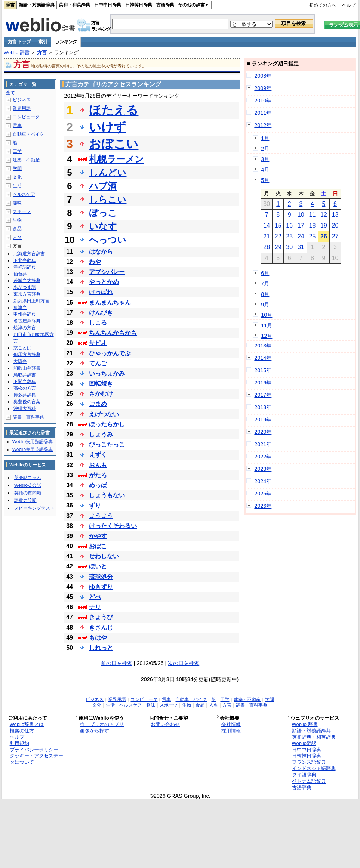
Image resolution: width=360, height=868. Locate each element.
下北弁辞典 (25, 260)
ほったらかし (107, 424)
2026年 (263, 506)
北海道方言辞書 (29, 254)
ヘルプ (349, 5)
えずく (98, 455)
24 (301, 236)
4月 (265, 170)
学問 (17, 169)
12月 (267, 336)
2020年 (263, 432)
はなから (101, 252)
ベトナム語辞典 (309, 781)
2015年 (263, 370)
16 (289, 226)
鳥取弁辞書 (25, 375)
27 (335, 236)
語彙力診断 (25, 500)
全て (10, 93)
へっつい (108, 240)
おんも (98, 465)
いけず (107, 127)
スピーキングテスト (34, 508)
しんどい (108, 172)
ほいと (98, 566)
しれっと (101, 648)
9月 (265, 305)
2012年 (263, 125)
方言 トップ (19, 42)
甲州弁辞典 (25, 314)
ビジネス (22, 100)
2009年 (263, 88)
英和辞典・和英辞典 (314, 737)
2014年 (263, 358)
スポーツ (22, 211)
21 (267, 236)
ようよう (101, 516)
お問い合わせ (165, 724)
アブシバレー (107, 272)
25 (312, 236)
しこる (98, 323)
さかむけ (101, 394)
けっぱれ (101, 292)
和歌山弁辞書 (27, 368)
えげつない (104, 414)
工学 (17, 151)
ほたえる (114, 110)
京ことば (22, 348)
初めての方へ (323, 5)
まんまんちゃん (110, 302)
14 (267, 226)
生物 (17, 220)
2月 (265, 149)
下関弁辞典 (25, 382)
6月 (265, 273)
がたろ (98, 475)
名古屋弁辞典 (27, 321)
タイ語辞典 (304, 775)
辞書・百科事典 (28, 417)
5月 (265, 180)
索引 (42, 42)
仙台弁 (20, 274)
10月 (267, 315)
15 (278, 226)
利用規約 (19, 743)
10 (301, 215)
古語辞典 (165, 5)
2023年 (263, 469)
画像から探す (95, 731)
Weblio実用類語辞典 (33, 442)
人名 (17, 237)
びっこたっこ (107, 444)
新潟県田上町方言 (31, 301)
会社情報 (231, 724)
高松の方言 (25, 388)
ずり (95, 505)
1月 (265, 138)
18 (312, 226)
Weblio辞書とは (27, 724)
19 (324, 226)
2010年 (263, 101)
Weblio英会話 (28, 485)
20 (335, 226)
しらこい (108, 199)
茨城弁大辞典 (27, 281)
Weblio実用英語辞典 (33, 450)
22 (278, 236)
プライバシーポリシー (34, 750)
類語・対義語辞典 (37, 5)
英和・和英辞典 (74, 5)
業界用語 (22, 108)
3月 (265, 159)
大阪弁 (20, 361)
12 (324, 215)
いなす (103, 226)
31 (301, 247)
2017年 (263, 395)
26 (324, 236)
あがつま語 (25, 287)
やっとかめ (104, 282)
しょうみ (101, 434)
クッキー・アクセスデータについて (36, 759)
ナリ (95, 607)
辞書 (10, 5)
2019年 (263, 420)
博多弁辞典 (25, 395)
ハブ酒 (103, 186)
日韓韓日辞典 (139, 5)
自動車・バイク (28, 134)
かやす (98, 536)
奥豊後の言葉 (27, 402)
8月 (265, 294)
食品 (17, 229)
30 (289, 247)
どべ (95, 597)
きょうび (101, 617)
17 (301, 226)
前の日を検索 (117, 663)
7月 (265, 284)
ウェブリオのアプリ (102, 724)
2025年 (263, 494)
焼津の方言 (25, 328)
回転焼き (101, 384)
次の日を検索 (184, 663)
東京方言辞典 (27, 294)
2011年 (263, 113)
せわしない (104, 556)
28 (267, 247)
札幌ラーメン (116, 159)
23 (289, 236)
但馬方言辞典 (27, 355)
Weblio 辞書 (17, 52)
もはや (98, 638)
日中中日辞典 (108, 5)
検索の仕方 (22, 731)
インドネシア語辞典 (314, 768)
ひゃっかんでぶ (110, 353)
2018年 (263, 407)
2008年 (263, 76)
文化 (17, 177)
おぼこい (114, 144)
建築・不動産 (26, 160)
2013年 (263, 346)
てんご (98, 363)
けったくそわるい (113, 526)
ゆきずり (101, 587)
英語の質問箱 (28, 493)
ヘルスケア (24, 194)
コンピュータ (26, 117)
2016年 (263, 383)
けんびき (101, 313)
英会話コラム (28, 478)
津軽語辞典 (25, 267)
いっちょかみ (107, 373)
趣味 (17, 203)
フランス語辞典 (309, 762)
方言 (42, 52)
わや (95, 262)
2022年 (263, 457)
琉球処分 (101, 577)
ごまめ (98, 404)
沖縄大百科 (25, 408)
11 (312, 215)
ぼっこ (103, 213)
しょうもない (107, 495)
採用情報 (231, 731)
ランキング (66, 42)
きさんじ (101, 628)
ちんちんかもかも (113, 333)
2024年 (263, 481)
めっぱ (98, 485)
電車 (17, 126)
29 (278, 247)
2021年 (263, 444)
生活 (17, 186)
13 (335, 215)
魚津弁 (20, 308)
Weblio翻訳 (304, 743)
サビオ (98, 343)
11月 (267, 325)
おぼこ (98, 546)
